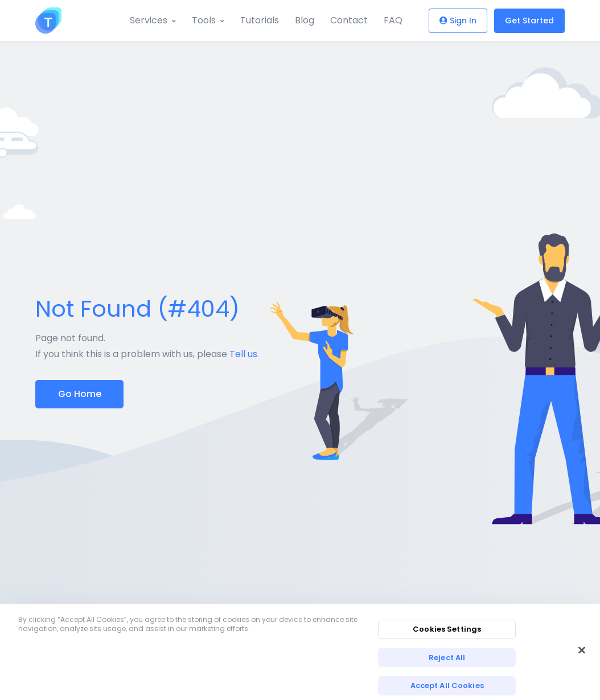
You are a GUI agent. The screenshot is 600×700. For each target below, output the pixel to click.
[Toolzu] (48, 21)
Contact (349, 20)
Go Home (80, 394)
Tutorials (260, 20)
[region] (300, 652)
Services (149, 20)
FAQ (393, 20)
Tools (204, 20)
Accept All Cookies (447, 685)
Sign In (458, 21)
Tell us (243, 354)
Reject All (447, 658)
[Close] (582, 650)
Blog (305, 20)
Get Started (529, 21)
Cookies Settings (447, 629)
